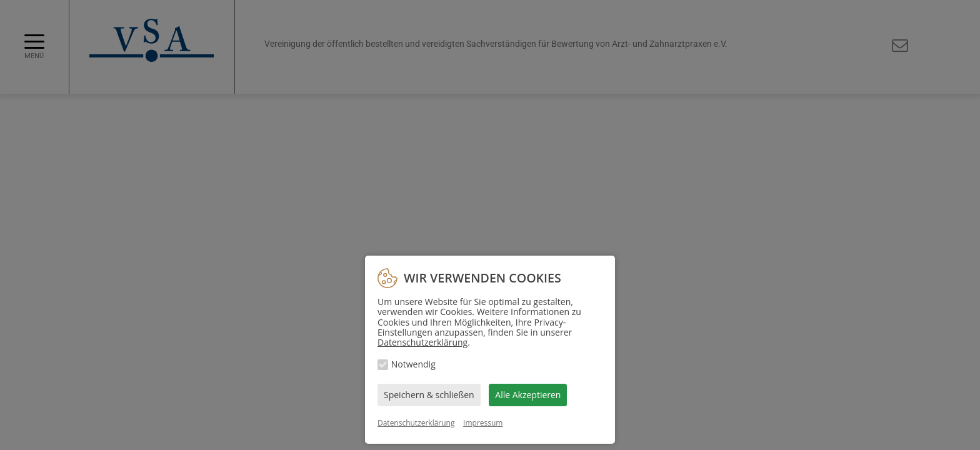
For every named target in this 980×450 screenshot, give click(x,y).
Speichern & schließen (429, 395)
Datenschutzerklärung (422, 342)
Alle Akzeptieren (528, 395)
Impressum (483, 423)
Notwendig (413, 364)
